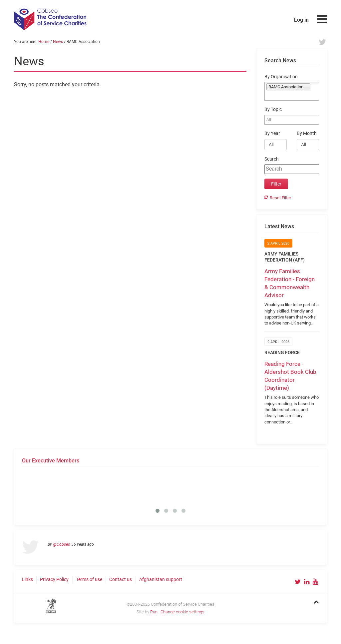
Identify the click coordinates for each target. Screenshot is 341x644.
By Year (272, 133)
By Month (307, 133)
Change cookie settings (182, 612)
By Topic (273, 109)
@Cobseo (62, 544)
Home (44, 42)
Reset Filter (280, 198)
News (58, 42)
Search (272, 159)
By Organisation (281, 77)
